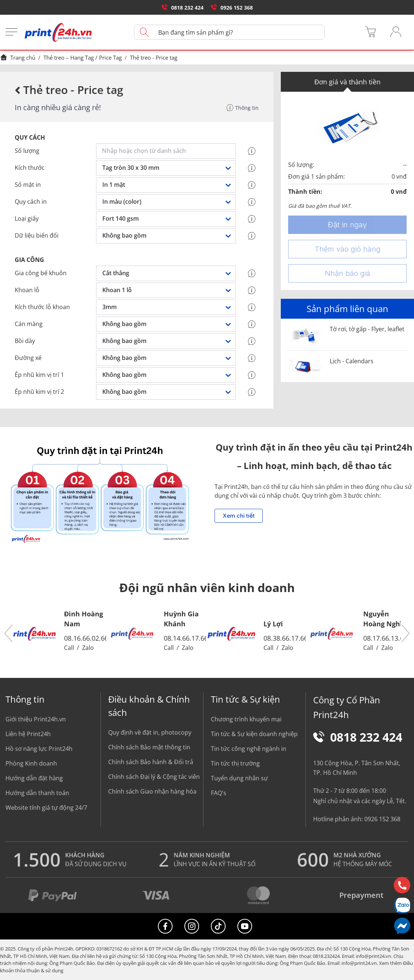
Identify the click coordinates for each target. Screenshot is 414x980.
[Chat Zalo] (402, 905)
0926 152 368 (232, 8)
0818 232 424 (183, 8)
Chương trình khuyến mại (246, 719)
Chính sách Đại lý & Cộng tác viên (154, 777)
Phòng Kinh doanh (31, 763)
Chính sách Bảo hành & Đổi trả (151, 762)
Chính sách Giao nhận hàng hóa (152, 791)
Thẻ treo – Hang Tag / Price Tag (83, 57)
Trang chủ (18, 57)
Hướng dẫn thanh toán (37, 793)
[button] (9, 634)
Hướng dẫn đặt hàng (34, 778)
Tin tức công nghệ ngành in (249, 749)
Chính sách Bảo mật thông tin (149, 747)
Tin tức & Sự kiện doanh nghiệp (254, 734)
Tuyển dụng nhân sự (239, 778)
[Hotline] (402, 885)
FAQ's (219, 793)
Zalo (88, 648)
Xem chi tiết (239, 516)
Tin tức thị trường (235, 763)
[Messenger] (402, 926)
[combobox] (167, 151)
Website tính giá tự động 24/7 (46, 808)
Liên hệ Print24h (28, 734)
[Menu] (11, 32)
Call (69, 648)
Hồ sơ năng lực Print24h (39, 749)
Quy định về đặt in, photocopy (150, 732)
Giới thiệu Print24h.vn (36, 719)
